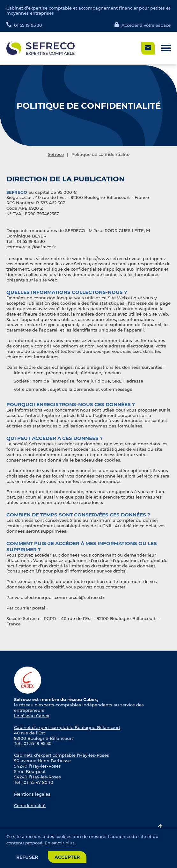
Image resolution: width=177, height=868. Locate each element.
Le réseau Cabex (32, 716)
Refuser (27, 857)
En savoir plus (60, 843)
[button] (166, 48)
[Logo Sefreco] (41, 48)
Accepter (67, 857)
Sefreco (56, 154)
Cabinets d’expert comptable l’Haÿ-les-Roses (62, 755)
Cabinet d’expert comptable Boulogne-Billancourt (67, 727)
